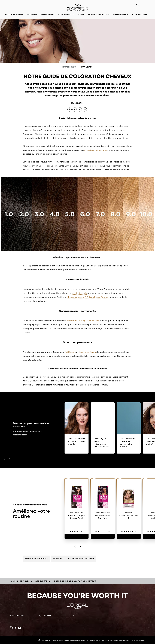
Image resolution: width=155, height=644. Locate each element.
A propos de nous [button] (140, 14)
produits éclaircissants (96, 150)
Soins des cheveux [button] (66, 14)
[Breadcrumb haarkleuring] (42, 581)
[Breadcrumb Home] (13, 581)
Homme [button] (81, 14)
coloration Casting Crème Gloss (83, 321)
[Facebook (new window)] (15, 628)
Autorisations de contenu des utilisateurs (115, 640)
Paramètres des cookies (61, 640)
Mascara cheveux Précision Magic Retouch (88, 297)
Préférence (70, 352)
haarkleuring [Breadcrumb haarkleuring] (87, 67)
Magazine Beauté (121, 14)
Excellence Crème (88, 352)
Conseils (58, 559)
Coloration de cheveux (81, 559)
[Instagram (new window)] (11, 628)
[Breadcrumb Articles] (25, 581)
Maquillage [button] (32, 14)
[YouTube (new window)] (20, 628)
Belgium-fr (44, 640)
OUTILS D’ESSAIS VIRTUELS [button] (99, 14)
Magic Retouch (79, 293)
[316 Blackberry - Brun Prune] (103, 537)
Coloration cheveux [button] (14, 14)
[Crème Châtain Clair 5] (129, 537)
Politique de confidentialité (79, 640)
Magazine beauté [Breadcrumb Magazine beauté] (70, 67)
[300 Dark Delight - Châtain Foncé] (77, 537)
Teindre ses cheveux (36, 559)
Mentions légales (95, 640)
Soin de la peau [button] (48, 14)
